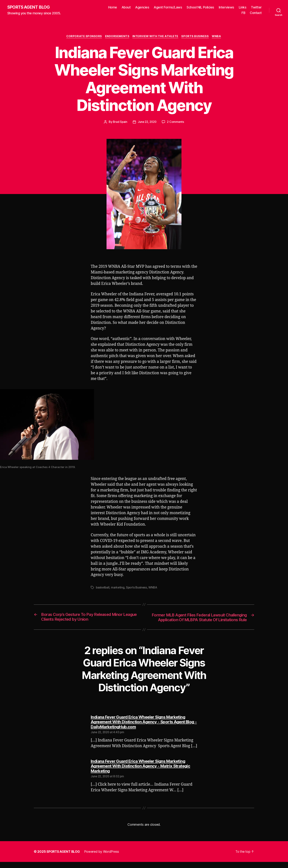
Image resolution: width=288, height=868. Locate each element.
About (126, 7)
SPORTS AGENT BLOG (30, 7)
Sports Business (196, 37)
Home (113, 7)
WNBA (218, 37)
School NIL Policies (200, 7)
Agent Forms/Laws (168, 7)
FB (243, 13)
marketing (118, 588)
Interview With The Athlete (156, 37)
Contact (256, 13)
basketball (103, 588)
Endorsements (117, 37)
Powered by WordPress (103, 858)
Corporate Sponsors (83, 37)
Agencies (142, 7)
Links (243, 7)
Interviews (226, 7)
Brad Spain (119, 122)
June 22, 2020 (147, 122)
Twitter (256, 7)
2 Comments (176, 122)
